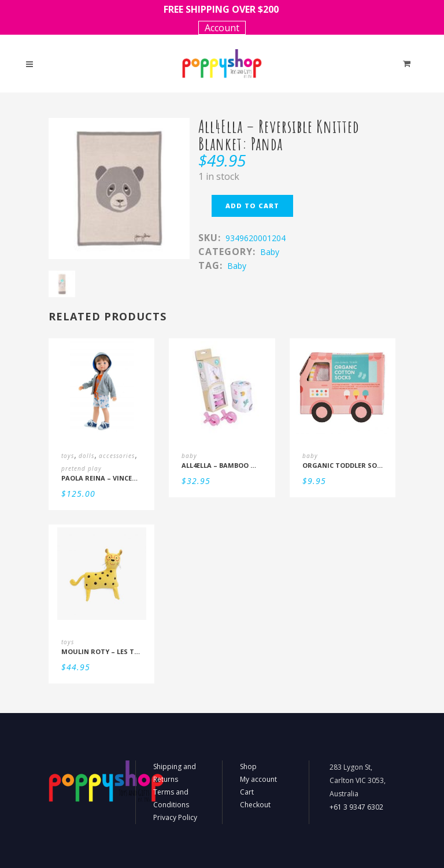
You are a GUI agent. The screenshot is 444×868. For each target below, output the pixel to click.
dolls (86, 456)
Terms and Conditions (171, 798)
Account (222, 28)
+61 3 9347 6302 (356, 807)
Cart (247, 792)
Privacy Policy (175, 817)
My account (258, 779)
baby (270, 252)
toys (68, 456)
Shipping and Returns (175, 773)
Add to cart (252, 206)
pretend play (82, 468)
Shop (248, 767)
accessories (117, 456)
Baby (237, 266)
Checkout (255, 805)
